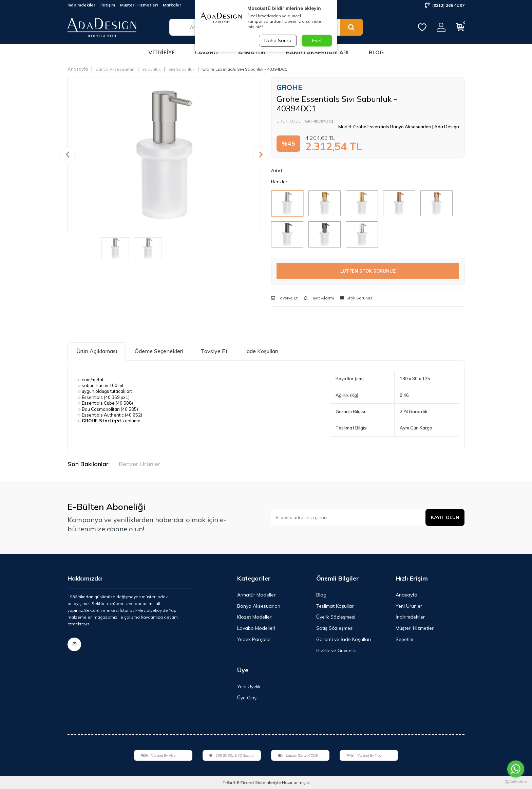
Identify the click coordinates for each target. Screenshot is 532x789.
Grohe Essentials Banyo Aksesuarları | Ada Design (406, 127)
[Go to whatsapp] (516, 769)
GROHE (289, 87)
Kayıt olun (444, 517)
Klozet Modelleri (255, 617)
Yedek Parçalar (254, 639)
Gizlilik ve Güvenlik (336, 650)
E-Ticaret (245, 782)
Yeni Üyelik (249, 686)
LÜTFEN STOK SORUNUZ (368, 271)
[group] (164, 154)
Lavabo (206, 52)
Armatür (252, 52)
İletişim (108, 5)
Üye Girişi (247, 698)
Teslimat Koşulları (335, 606)
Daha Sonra (278, 40)
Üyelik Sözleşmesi (336, 617)
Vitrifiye (161, 52)
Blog (376, 52)
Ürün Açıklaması (97, 351)
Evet (317, 40)
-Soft (230, 782)
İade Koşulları (262, 351)
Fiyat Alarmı (319, 298)
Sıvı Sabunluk (181, 69)
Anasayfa (78, 69)
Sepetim (404, 639)
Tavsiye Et (284, 298)
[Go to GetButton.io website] (516, 782)
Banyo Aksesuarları (317, 52)
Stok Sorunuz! (357, 298)
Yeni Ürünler (409, 606)
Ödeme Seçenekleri (159, 351)
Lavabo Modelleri (256, 628)
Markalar (172, 5)
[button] (68, 155)
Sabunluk (151, 69)
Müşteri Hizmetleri (139, 5)
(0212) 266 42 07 (445, 5)
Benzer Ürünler (140, 464)
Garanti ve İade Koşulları (344, 639)
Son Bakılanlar (88, 464)
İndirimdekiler (81, 5)
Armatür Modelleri (257, 595)
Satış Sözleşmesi (335, 628)
